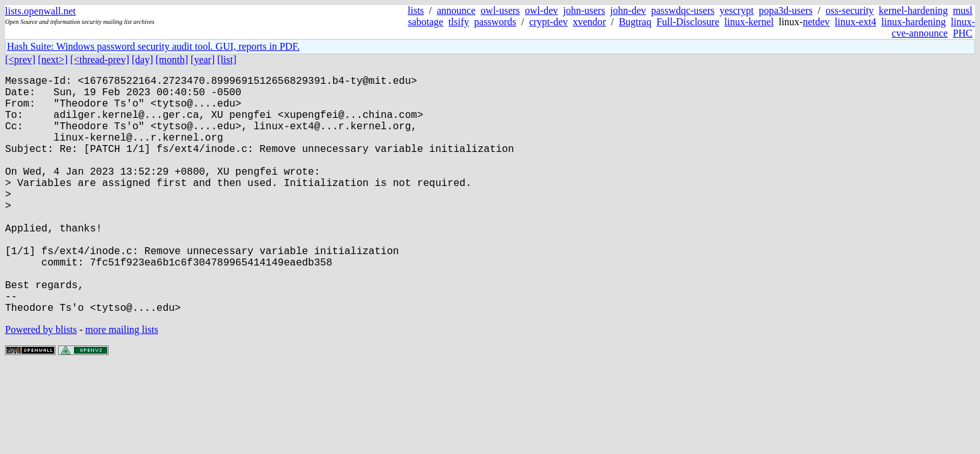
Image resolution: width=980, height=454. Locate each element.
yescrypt (736, 10)
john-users (584, 10)
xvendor (589, 22)
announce (456, 10)
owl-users (500, 10)
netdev (816, 22)
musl (963, 10)
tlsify (458, 22)
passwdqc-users (683, 10)
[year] (203, 60)
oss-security (849, 10)
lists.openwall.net (40, 11)
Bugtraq (635, 22)
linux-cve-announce (933, 27)
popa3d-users (785, 10)
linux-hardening (914, 22)
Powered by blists (41, 382)
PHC (963, 33)
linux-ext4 (856, 22)
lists (416, 10)
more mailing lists (122, 382)
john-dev (628, 10)
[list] (227, 60)
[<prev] (20, 60)
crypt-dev (548, 22)
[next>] (53, 60)
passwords (495, 22)
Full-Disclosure (688, 22)
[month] (172, 60)
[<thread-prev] (99, 60)
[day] (143, 60)
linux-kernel (749, 22)
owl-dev (541, 10)
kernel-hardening (913, 10)
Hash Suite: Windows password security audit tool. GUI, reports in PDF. (153, 46)
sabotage (425, 22)
